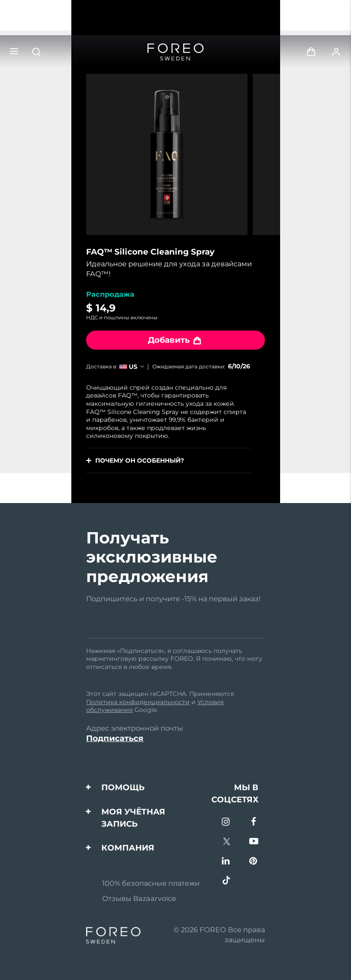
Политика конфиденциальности (138, 702)
